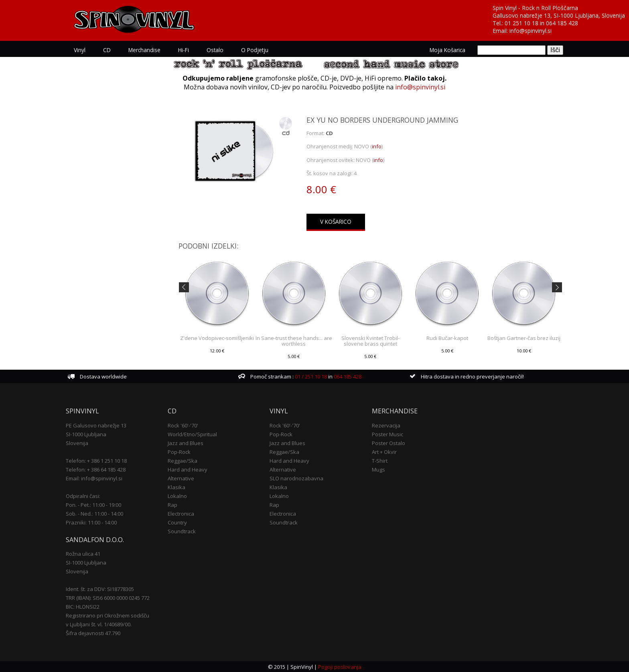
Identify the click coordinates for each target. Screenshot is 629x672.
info (377, 146)
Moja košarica (447, 50)
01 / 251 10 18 (310, 376)
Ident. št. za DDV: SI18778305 (100, 589)
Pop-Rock (179, 451)
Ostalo (215, 50)
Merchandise (144, 50)
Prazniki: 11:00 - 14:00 (91, 522)
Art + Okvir (384, 451)
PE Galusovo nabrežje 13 (96, 425)
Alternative (181, 478)
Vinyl (80, 50)
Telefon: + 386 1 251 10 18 (96, 460)
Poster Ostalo (389, 443)
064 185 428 (562, 23)
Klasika (177, 487)
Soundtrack (182, 531)
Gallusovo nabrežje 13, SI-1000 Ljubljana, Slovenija (559, 15)
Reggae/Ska (183, 460)
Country (177, 522)
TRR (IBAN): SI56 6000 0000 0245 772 (108, 598)
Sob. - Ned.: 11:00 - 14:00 (94, 513)
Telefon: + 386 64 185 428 (96, 469)
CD (107, 50)
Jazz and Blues (186, 443)
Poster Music (388, 434)
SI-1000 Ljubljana (86, 434)
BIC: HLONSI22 (83, 607)
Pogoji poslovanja (340, 666)
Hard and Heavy (188, 469)
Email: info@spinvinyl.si (94, 478)
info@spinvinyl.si (531, 31)
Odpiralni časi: (83, 496)
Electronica (181, 513)
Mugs (378, 469)
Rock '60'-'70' (183, 425)
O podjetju (255, 50)
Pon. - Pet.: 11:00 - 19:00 (93, 504)
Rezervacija (386, 425)
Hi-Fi (184, 50)
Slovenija (77, 443)
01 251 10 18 (521, 23)
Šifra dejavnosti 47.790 (93, 633)
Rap (172, 504)
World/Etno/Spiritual (192, 434)
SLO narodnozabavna (296, 478)
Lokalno (177, 496)
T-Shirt (380, 460)
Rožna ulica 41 (83, 554)
